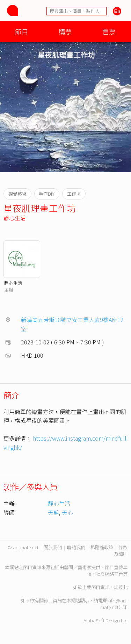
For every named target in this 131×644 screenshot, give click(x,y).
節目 (22, 31)
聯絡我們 (76, 547)
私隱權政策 (102, 547)
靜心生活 (15, 218)
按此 (123, 587)
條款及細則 (121, 551)
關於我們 (53, 547)
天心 (67, 512)
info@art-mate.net (114, 604)
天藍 (53, 512)
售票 (109, 31)
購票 (65, 31)
